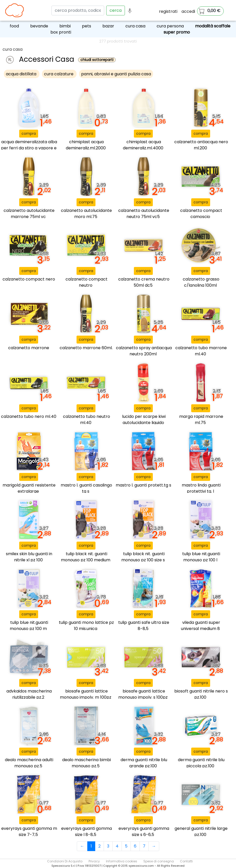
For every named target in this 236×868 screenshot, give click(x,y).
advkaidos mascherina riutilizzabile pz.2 (29, 694)
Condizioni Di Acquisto (65, 861)
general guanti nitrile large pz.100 (201, 831)
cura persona (170, 26)
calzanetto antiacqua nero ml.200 (201, 145)
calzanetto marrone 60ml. (86, 348)
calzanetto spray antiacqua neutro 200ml (144, 351)
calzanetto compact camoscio (201, 214)
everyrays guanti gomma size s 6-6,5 (144, 831)
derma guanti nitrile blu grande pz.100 (144, 763)
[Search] (78, 11)
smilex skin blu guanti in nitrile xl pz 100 (29, 557)
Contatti (186, 861)
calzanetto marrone (29, 348)
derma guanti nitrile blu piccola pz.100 (201, 763)
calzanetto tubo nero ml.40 (29, 416)
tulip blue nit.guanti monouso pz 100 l (201, 557)
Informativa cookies (122, 861)
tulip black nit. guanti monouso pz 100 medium (86, 557)
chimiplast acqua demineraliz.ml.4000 (143, 145)
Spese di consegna (159, 861)
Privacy (94, 861)
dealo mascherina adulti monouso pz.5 (29, 763)
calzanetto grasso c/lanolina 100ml (201, 282)
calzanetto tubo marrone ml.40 (201, 351)
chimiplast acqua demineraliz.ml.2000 (86, 145)
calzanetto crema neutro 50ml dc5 (144, 282)
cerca (116, 10)
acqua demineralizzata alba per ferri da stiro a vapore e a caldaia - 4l (29, 148)
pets (87, 26)
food (14, 26)
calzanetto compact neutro (87, 282)
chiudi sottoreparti (97, 60)
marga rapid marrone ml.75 (201, 420)
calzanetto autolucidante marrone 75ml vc (29, 214)
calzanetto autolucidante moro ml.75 (86, 214)
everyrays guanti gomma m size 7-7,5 (29, 831)
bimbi (65, 26)
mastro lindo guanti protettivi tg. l (201, 488)
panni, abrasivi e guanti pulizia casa (116, 74)
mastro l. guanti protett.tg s (143, 485)
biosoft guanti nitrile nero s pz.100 (201, 694)
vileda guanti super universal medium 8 (201, 626)
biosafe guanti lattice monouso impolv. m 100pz (86, 694)
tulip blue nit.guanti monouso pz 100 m (29, 626)
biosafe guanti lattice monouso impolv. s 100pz (143, 694)
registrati (168, 11)
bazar (108, 26)
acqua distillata (22, 74)
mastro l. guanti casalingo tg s (86, 488)
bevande (39, 26)
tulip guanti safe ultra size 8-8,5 (144, 626)
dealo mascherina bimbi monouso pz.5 (87, 763)
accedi (188, 11)
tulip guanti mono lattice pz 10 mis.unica (86, 626)
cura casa (135, 26)
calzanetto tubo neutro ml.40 (87, 420)
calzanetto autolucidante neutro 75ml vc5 (144, 214)
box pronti (61, 32)
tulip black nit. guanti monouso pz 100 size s (143, 557)
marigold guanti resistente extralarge (29, 488)
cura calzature (59, 74)
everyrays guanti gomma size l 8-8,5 (87, 831)
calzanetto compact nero (29, 279)
